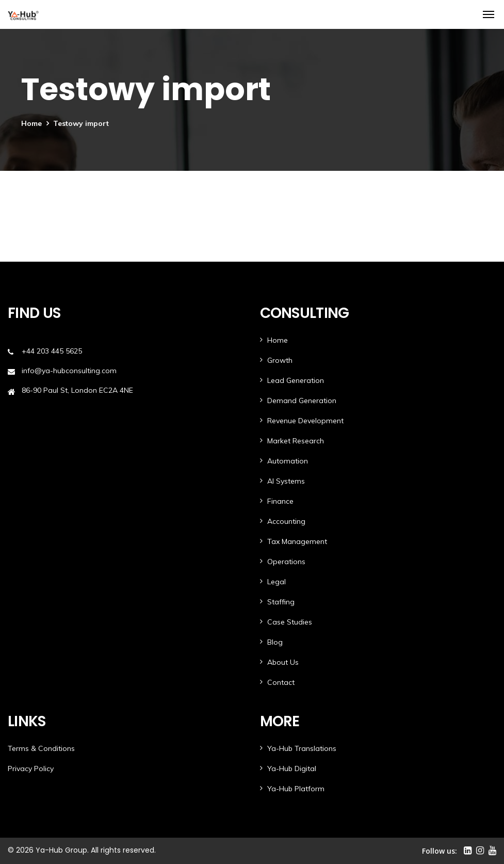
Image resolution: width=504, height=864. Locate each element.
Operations (286, 562)
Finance (280, 501)
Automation (288, 461)
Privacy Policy (31, 769)
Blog (275, 642)
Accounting (286, 521)
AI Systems (286, 481)
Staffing (281, 602)
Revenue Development (305, 421)
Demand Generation (302, 401)
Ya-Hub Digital (292, 769)
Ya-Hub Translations (302, 748)
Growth (280, 360)
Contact (281, 682)
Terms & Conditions (41, 748)
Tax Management (297, 541)
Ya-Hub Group (61, 850)
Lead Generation (296, 380)
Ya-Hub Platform (296, 789)
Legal (277, 582)
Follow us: (440, 851)
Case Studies (290, 622)
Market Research (296, 441)
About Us (283, 662)
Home (31, 123)
